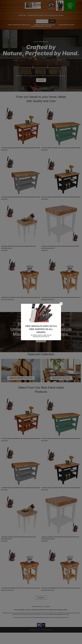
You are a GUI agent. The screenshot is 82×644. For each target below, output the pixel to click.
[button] (61, 304)
